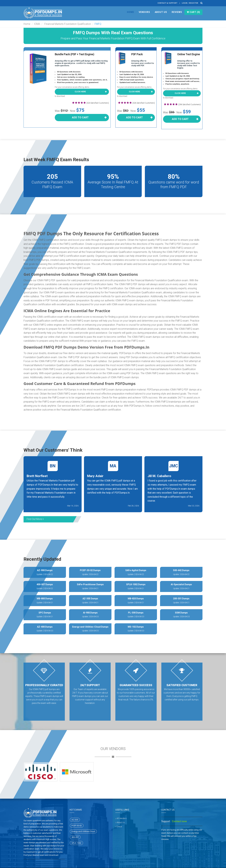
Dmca (119, 826)
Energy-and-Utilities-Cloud (83, 831)
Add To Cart (80, 117)
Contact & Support (168, 3)
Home (130, 12)
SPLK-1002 (76, 843)
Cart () (193, 12)
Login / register (190, 3)
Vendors (144, 12)
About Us (161, 12)
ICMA (37, 24)
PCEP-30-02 (77, 826)
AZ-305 (75, 820)
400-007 (75, 837)
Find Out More (35, 519)
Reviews (177, 12)
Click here (80, 92)
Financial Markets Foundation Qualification (67, 24)
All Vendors (122, 818)
